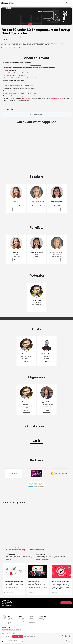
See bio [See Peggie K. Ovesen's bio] (47, 411)
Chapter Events (22, 620)
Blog (30, 620)
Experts (10, 620)
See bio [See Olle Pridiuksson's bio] (47, 361)
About (62, 3)
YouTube (31, 621)
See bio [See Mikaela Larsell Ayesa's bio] (36, 209)
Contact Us (42, 620)
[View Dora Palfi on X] (16, 199)
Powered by (66, 641)
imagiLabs (23, 75)
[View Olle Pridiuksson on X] (47, 351)
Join (31, 3)
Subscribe (65, 603)
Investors (10, 618)
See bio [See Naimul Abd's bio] (36, 308)
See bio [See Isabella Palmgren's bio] (57, 209)
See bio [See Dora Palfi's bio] (16, 209)
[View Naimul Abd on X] (37, 297)
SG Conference (22, 618)
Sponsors (10, 622)
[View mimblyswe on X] (57, 199)
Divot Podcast (32, 622)
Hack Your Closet (31, 78)
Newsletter (31, 618)
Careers (41, 618)
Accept (18, 636)
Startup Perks (54, 3)
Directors (10, 624)
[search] (66, 3)
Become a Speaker (22, 621)
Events (37, 3)
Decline (7, 636)
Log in (70, 3)
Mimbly (26, 73)
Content (45, 3)
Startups (10, 621)
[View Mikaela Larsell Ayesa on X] (37, 199)
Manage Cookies (13, 640)
